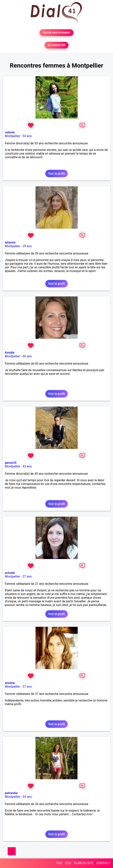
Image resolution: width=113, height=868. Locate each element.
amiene (10, 683)
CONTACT (103, 863)
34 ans (27, 797)
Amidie (10, 353)
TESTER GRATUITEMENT (56, 33)
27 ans (27, 576)
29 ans (27, 246)
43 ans (27, 466)
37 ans (27, 687)
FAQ (59, 863)
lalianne (10, 242)
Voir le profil (56, 174)
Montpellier (12, 136)
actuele (10, 573)
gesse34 (11, 463)
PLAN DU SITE (84, 863)
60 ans (27, 356)
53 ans (27, 136)
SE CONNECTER (56, 45)
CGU (68, 863)
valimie (10, 132)
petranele (11, 793)
